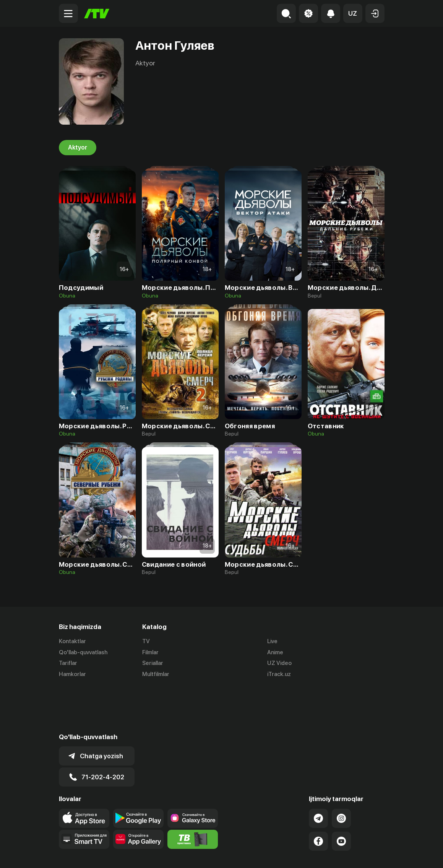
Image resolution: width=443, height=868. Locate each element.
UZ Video (279, 663)
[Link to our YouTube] (341, 796)
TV (146, 641)
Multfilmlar (156, 675)
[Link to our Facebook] (318, 796)
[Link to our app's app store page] (84, 773)
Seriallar (153, 663)
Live (272, 641)
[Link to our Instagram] (341, 773)
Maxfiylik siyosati (363, 854)
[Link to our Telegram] (318, 773)
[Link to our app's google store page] (138, 773)
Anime (275, 652)
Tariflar (68, 663)
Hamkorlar (72, 675)
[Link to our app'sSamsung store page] (193, 773)
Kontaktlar (72, 641)
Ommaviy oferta (311, 854)
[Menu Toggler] (68, 13)
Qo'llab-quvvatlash (83, 652)
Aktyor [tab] (78, 148)
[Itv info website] (193, 794)
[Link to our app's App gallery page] (138, 794)
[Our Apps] (84, 794)
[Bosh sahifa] (97, 14)
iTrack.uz (279, 675)
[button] (353, 13)
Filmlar (150, 652)
